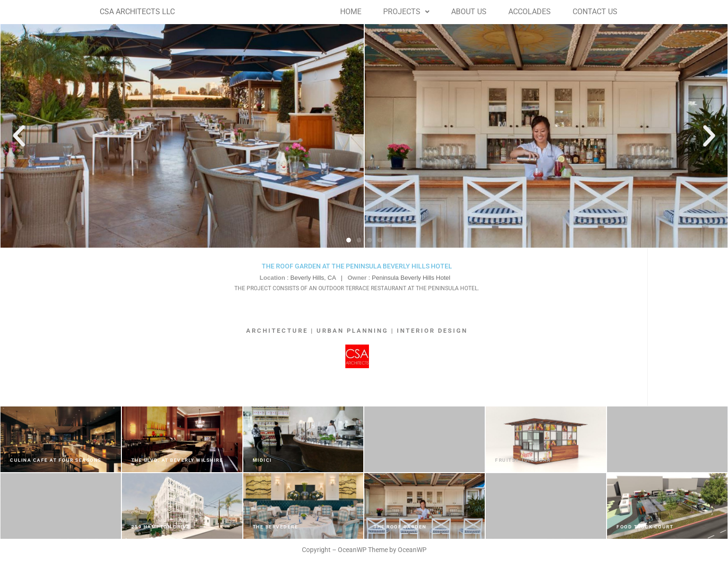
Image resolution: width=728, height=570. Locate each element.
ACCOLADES (530, 12)
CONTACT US (595, 12)
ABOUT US (469, 12)
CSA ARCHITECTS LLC (137, 12)
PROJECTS (406, 12)
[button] (406, 12)
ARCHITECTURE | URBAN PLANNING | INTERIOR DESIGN (357, 331)
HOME (351, 12)
